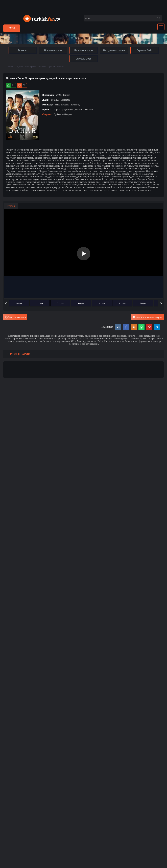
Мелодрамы (31, 66)
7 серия (143, 303)
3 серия (60, 303)
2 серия (40, 303)
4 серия (81, 303)
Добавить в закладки (15, 317)
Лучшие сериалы (56, 66)
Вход (12, 28)
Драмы (20, 66)
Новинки (42, 66)
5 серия (102, 303)
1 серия (19, 303)
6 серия (122, 303)
